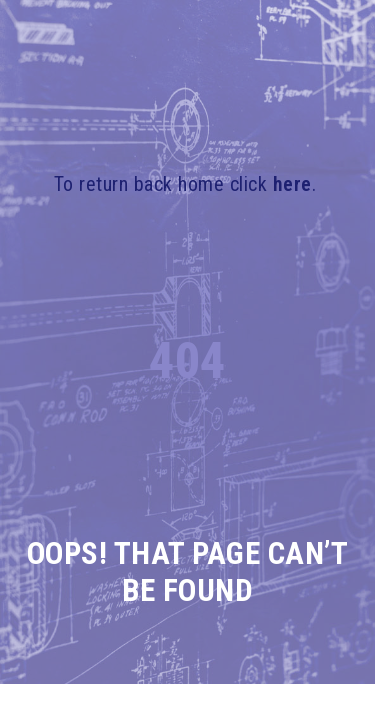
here (292, 184)
